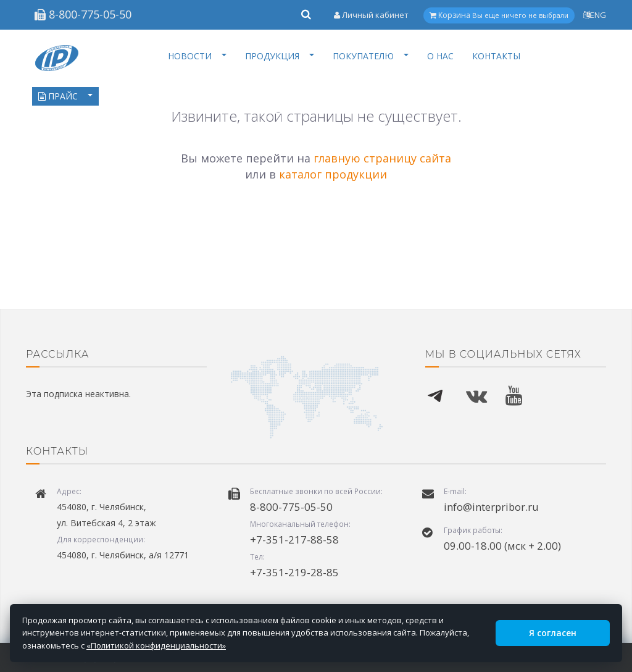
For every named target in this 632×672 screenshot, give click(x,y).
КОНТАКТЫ (496, 56)
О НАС (440, 56)
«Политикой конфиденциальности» (156, 645)
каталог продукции (333, 174)
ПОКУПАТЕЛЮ (371, 56)
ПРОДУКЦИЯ (280, 56)
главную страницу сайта (382, 158)
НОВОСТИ (197, 56)
